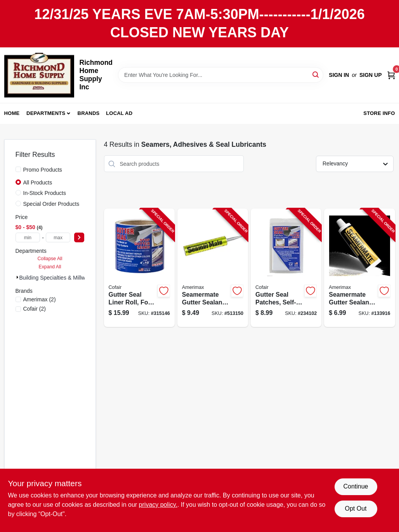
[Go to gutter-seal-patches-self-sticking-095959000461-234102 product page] (286, 268)
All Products (38, 183)
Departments (46, 113)
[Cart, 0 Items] (391, 75)
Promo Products (43, 170)
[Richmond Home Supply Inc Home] (39, 75)
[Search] (316, 74)
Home (12, 113)
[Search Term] (221, 75)
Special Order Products (51, 204)
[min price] (28, 237)
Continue (356, 486)
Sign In (339, 75)
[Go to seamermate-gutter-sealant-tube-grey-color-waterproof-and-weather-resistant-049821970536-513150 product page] (213, 268)
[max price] (58, 237)
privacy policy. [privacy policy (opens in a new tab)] (158, 505)
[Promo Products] (18, 169)
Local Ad (119, 113)
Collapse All (50, 259)
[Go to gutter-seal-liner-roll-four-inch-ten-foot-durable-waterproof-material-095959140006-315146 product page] (139, 268)
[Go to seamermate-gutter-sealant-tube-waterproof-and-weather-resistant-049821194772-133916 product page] (359, 268)
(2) (40, 299)
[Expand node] (17, 277)
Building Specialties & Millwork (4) (60, 278)
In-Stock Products (45, 193)
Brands (89, 113)
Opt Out (356, 509)
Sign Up (371, 75)
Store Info (379, 113)
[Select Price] (79, 237)
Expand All (50, 267)
